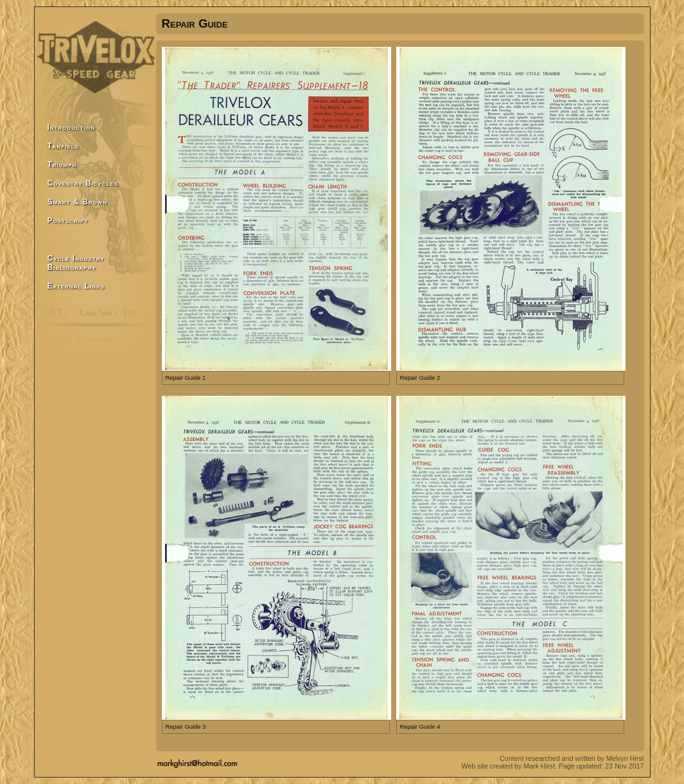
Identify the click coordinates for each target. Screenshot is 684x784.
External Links (76, 286)
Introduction (71, 127)
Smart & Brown (77, 202)
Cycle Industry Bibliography (76, 263)
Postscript (68, 220)
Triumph (62, 165)
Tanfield (64, 146)
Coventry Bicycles (83, 183)
